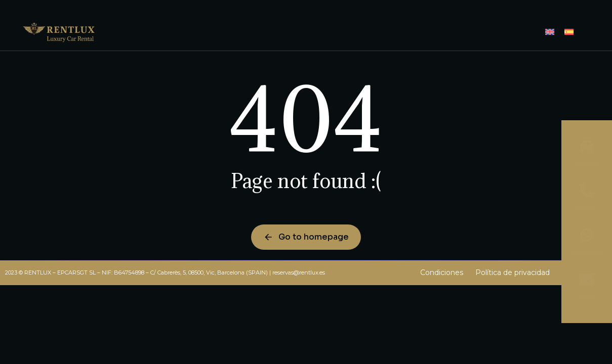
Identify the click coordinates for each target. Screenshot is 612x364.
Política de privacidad (513, 272)
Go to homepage (306, 237)
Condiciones (442, 272)
